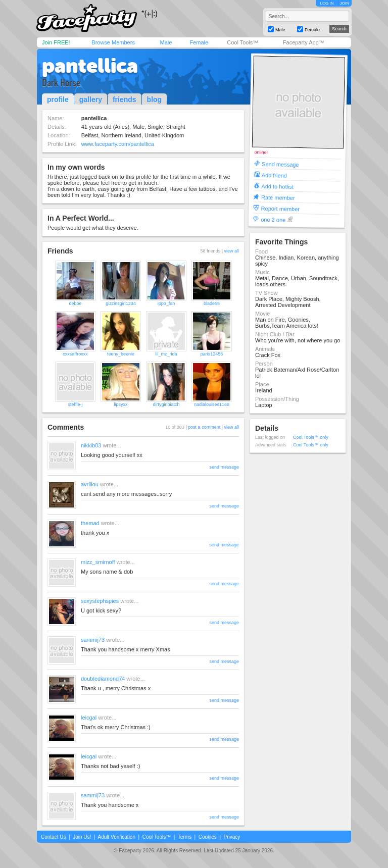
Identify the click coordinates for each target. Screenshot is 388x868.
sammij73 (93, 640)
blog (155, 99)
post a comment (204, 427)
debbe (75, 303)
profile (58, 99)
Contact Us (53, 837)
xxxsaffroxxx (75, 354)
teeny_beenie (121, 354)
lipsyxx (120, 404)
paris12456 (212, 354)
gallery (91, 99)
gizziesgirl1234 (121, 303)
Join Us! (82, 837)
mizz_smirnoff (98, 562)
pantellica (90, 66)
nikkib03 (91, 445)
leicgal (89, 718)
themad (90, 523)
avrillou (90, 484)
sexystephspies (100, 601)
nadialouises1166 (212, 404)
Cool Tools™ (243, 42)
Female (199, 42)
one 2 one (273, 219)
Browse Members (113, 42)
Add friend (274, 175)
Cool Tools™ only (311, 437)
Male (166, 42)
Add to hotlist (277, 186)
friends (125, 99)
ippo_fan (166, 303)
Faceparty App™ (304, 42)
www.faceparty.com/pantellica (118, 144)
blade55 (212, 303)
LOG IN (327, 3)
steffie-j (76, 404)
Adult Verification (116, 837)
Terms (185, 837)
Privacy (232, 837)
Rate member (278, 197)
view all (231, 251)
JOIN (345, 3)
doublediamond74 (103, 679)
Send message (280, 164)
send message (224, 467)
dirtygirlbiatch (166, 404)
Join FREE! (56, 42)
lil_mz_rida (166, 354)
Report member (281, 208)
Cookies (208, 837)
